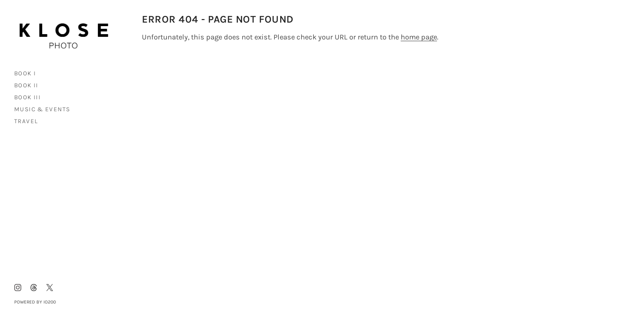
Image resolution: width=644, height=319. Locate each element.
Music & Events (42, 109)
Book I (25, 73)
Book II (26, 85)
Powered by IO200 (35, 302)
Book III (27, 97)
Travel (26, 121)
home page (419, 37)
